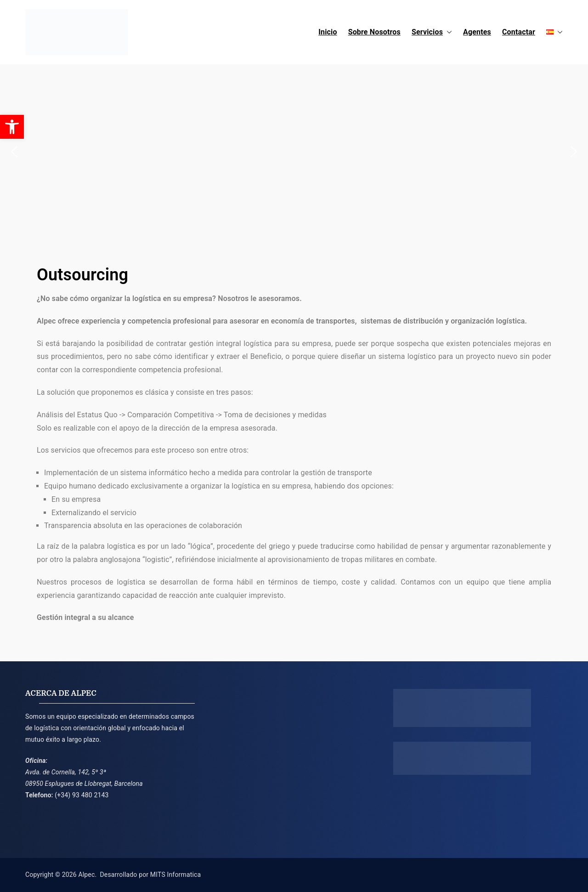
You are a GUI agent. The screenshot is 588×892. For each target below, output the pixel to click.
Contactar (519, 32)
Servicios (432, 32)
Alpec (86, 875)
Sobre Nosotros (374, 32)
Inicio (328, 32)
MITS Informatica (175, 875)
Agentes (477, 32)
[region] (294, 152)
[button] (447, 32)
